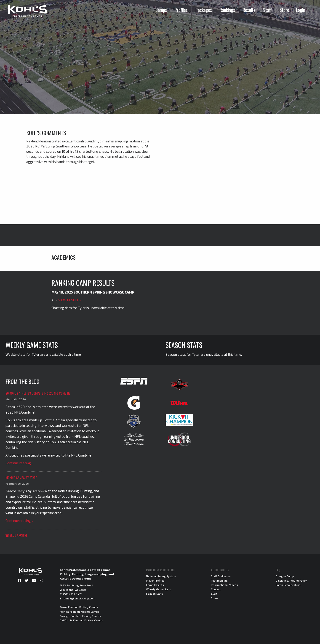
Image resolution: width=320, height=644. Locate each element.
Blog (214, 593)
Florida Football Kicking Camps (80, 612)
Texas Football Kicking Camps (79, 607)
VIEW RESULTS (69, 300)
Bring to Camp (285, 576)
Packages (204, 10)
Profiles (181, 10)
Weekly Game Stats (159, 589)
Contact (216, 589)
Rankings (227, 10)
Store (284, 10)
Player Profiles (155, 580)
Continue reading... (19, 463)
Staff (267, 10)
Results (249, 10)
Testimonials (219, 580)
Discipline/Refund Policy (291, 580)
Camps (161, 10)
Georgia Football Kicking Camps (80, 616)
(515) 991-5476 (73, 594)
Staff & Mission (221, 576)
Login (301, 10)
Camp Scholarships (288, 585)
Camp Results (155, 585)
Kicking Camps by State (21, 477)
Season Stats (155, 593)
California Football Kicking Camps (81, 620)
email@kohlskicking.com (80, 598)
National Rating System (161, 576)
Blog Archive (16, 535)
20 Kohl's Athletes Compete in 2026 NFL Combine (38, 393)
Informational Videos (224, 585)
